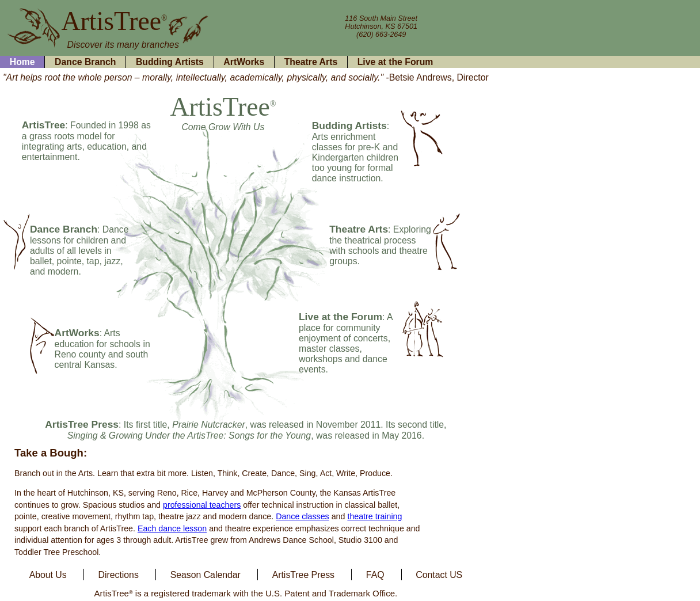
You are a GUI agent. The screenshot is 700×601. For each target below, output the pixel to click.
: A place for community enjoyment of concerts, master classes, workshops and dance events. (346, 343)
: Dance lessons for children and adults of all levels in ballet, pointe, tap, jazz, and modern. (79, 250)
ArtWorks (244, 62)
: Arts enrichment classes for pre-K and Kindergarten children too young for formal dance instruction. (355, 152)
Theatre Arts (311, 62)
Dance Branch (85, 62)
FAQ (375, 574)
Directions (119, 574)
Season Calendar (206, 574)
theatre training (374, 516)
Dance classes (303, 516)
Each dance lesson (172, 528)
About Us (48, 574)
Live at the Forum (395, 62)
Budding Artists (170, 62)
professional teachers (202, 505)
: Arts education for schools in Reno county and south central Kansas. (102, 349)
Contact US (439, 574)
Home (22, 62)
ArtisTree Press (303, 574)
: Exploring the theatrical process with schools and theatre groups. (380, 245)
